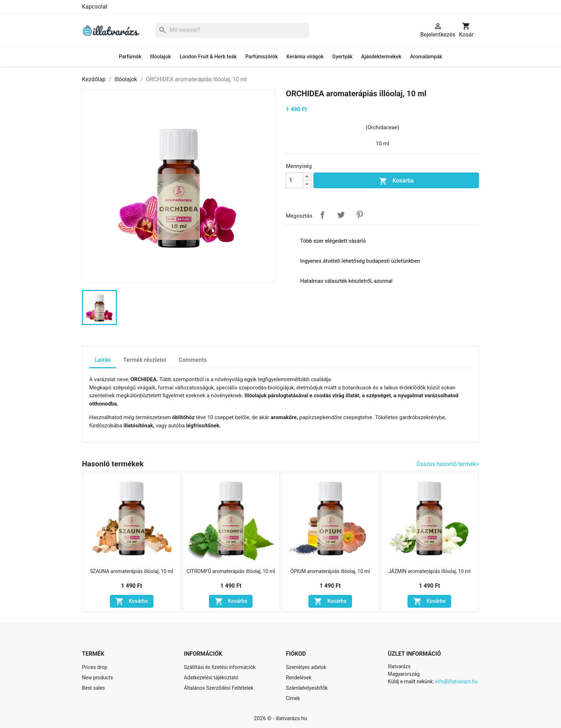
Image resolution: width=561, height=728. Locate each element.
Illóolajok (160, 57)
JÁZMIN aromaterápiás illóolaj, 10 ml (429, 571)
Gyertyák (342, 57)
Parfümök (130, 57)
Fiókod (296, 654)
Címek (293, 698)
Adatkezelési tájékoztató (211, 678)
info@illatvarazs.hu (456, 681)
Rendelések (299, 678)
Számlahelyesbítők (307, 688)
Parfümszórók (262, 57)
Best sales (93, 688)
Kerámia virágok (305, 57)
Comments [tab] (192, 360)
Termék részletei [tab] (145, 360)
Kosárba (396, 181)
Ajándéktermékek (381, 57)
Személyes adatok (306, 667)
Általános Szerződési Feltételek (219, 688)
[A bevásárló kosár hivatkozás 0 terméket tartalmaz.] (466, 30)
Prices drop (95, 667)
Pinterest (360, 215)
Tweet (341, 215)
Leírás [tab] (103, 360)
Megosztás (322, 215)
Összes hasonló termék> (448, 464)
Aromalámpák (426, 57)
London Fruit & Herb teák (208, 57)
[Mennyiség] (294, 180)
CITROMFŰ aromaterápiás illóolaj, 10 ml (231, 571)
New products (97, 678)
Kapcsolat (95, 7)
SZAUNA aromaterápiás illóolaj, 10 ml (131, 571)
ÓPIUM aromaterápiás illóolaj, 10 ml (330, 571)
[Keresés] (232, 30)
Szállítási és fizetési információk (220, 667)
